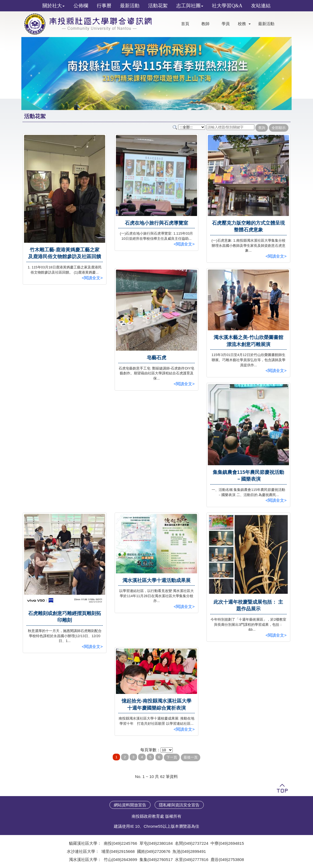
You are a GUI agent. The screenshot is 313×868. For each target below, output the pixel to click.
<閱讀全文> (92, 278)
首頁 (185, 24)
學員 (226, 24)
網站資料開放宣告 (130, 805)
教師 (205, 24)
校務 (242, 24)
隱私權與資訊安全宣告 (179, 805)
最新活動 (266, 24)
